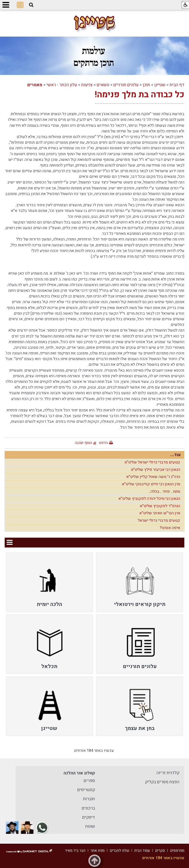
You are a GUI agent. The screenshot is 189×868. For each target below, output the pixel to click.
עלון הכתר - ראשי (62, 85)
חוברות (89, 799)
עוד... (175, 455)
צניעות (87, 85)
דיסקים (89, 817)
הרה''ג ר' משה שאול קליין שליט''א (153, 477)
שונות (90, 826)
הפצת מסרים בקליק (162, 782)
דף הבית (177, 85)
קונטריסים (86, 790)
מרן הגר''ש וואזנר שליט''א (160, 513)
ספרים (89, 781)
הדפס (103, 443)
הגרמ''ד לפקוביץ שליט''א (160, 506)
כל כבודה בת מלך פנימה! (140, 95)
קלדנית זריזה (168, 773)
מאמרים (35, 85)
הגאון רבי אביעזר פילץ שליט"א (156, 470)
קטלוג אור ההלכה (79, 773)
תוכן (146, 85)
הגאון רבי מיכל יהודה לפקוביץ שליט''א (149, 499)
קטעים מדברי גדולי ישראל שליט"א (152, 462)
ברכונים (88, 808)
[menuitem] (140, 582)
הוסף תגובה (83, 443)
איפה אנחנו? (170, 528)
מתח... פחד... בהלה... (164, 491)
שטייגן (160, 85)
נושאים (103, 85)
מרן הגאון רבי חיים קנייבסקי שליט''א (151, 484)
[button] (31, 5)
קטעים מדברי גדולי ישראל (159, 520)
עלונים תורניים (126, 85)
